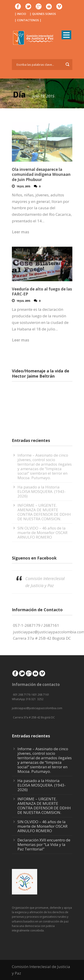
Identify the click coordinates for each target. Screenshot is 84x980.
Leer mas (20, 232)
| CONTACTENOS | (28, 20)
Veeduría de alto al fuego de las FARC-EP (42, 291)
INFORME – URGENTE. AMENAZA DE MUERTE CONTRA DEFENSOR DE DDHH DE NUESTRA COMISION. (44, 512)
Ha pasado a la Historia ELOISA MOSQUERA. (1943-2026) (42, 491)
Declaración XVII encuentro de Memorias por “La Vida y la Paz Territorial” (44, 844)
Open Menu (66, 35)
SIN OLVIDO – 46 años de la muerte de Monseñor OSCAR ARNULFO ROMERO (42, 533)
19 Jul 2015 (23, 186)
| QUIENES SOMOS (43, 14)
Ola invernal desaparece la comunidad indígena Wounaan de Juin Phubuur (41, 174)
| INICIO (20, 14)
